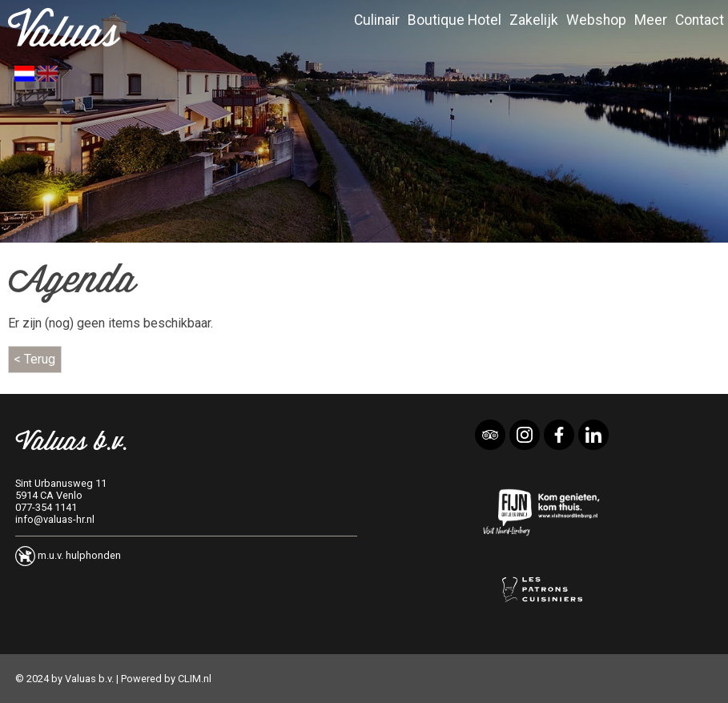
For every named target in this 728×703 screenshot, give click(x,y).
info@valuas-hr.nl (55, 519)
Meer (651, 20)
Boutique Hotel (454, 20)
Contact (700, 20)
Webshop (596, 20)
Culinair (377, 20)
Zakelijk (534, 20)
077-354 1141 (46, 507)
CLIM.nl (195, 679)
